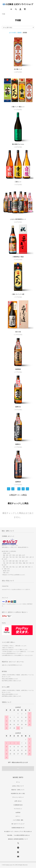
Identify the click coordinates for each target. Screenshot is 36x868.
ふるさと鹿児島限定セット (18, 219)
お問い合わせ (18, 801)
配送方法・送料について (18, 790)
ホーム (18, 782)
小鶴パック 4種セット (18, 107)
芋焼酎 (4, 14)
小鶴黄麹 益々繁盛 (18, 257)
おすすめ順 (12, 33)
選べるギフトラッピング (18, 824)
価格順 (19, 33)
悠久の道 (18, 332)
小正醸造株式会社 (18, 805)
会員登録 (18, 812)
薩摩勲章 (18, 482)
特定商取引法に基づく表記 (18, 793)
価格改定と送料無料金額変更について (18, 839)
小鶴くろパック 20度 (18, 294)
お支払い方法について (18, 786)
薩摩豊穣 (18, 369)
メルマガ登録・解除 (18, 820)
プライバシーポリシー (18, 797)
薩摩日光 (18, 407)
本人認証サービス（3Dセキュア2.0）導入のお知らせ (18, 831)
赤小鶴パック (18, 69)
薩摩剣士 (18, 444)
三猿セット (18, 182)
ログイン (18, 816)
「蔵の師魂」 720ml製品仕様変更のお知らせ (18, 835)
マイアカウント (18, 809)
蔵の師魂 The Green (18, 144)
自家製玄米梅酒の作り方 (18, 828)
